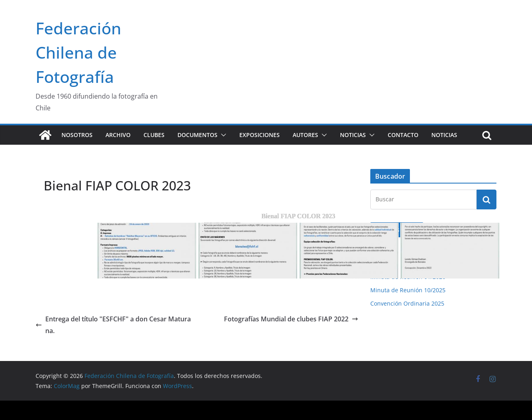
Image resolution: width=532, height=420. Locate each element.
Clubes (154, 135)
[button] (222, 135)
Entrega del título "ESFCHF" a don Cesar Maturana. (113, 325)
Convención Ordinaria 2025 (407, 303)
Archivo (118, 135)
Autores (305, 135)
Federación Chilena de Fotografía (78, 52)
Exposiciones (260, 135)
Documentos (197, 135)
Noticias (353, 135)
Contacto (403, 135)
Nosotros (77, 135)
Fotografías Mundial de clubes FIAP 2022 (291, 319)
